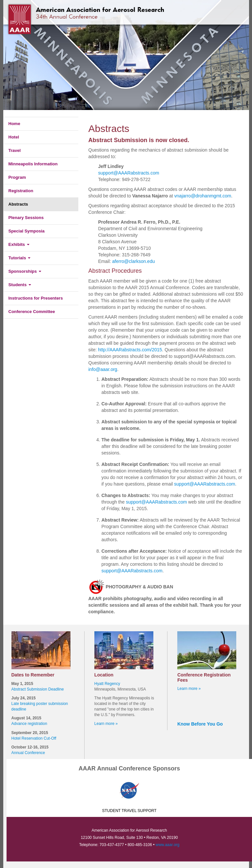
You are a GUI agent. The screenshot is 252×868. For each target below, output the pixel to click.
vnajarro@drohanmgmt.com (203, 196)
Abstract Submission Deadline (38, 689)
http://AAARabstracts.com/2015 (130, 350)
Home (14, 124)
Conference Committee (32, 312)
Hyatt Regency (107, 684)
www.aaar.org (168, 845)
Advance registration (29, 724)
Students (20, 285)
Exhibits (19, 244)
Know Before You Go (200, 724)
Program (17, 177)
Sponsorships (25, 271)
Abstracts (18, 204)
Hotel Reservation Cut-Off (34, 738)
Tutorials (20, 258)
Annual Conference (28, 753)
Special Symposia (27, 231)
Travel (15, 150)
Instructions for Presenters (36, 298)
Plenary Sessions (26, 218)
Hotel (14, 137)
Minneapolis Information (33, 164)
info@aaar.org (103, 369)
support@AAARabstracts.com (129, 173)
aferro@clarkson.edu (133, 261)
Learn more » (106, 724)
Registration (21, 191)
